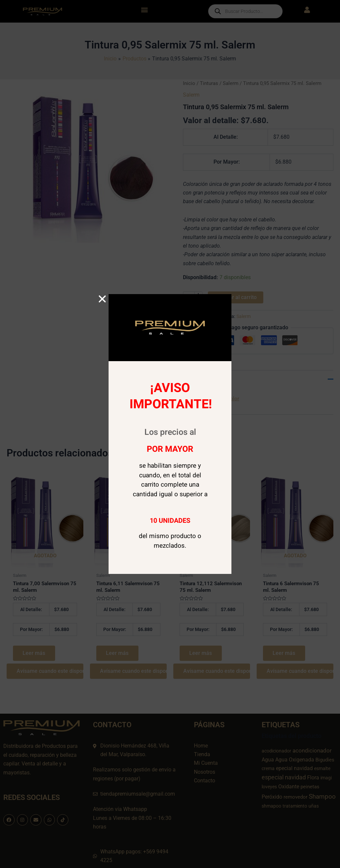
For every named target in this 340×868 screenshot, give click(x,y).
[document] (170, 434)
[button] (102, 299)
